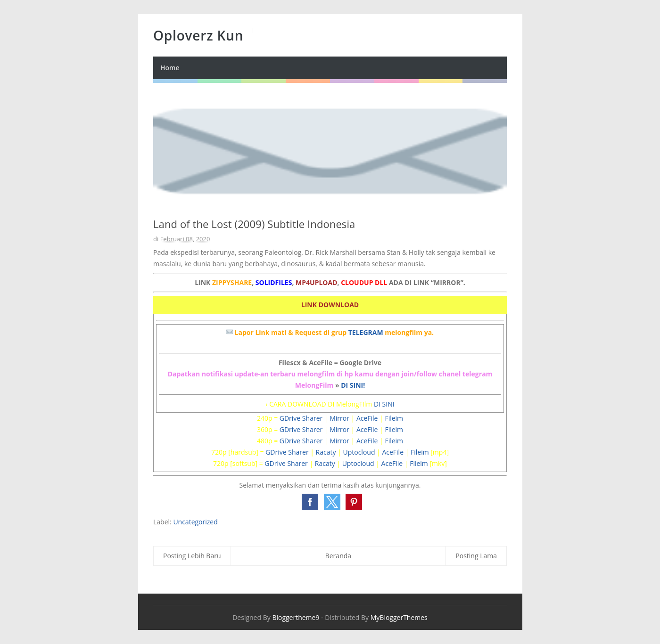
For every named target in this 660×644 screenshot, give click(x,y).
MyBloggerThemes (399, 617)
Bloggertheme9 (296, 617)
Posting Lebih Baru (192, 556)
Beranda (338, 556)
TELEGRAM (366, 332)
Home (170, 68)
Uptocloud (359, 452)
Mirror (339, 418)
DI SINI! (353, 385)
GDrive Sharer (301, 418)
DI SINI (384, 404)
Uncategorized (195, 522)
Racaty (326, 452)
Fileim (394, 418)
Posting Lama (476, 556)
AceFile (367, 418)
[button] (310, 502)
